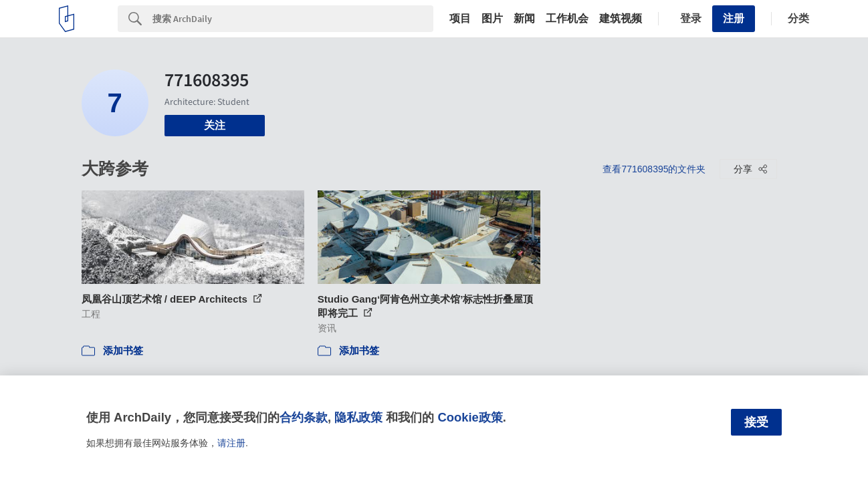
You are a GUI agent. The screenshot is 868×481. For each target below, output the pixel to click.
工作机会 (567, 19)
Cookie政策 (470, 417)
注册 (734, 18)
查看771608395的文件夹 (654, 169)
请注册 (231, 443)
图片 (492, 19)
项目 (460, 19)
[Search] (293, 19)
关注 (215, 125)
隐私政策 (358, 417)
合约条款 (304, 417)
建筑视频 (621, 19)
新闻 (524, 19)
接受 (756, 422)
